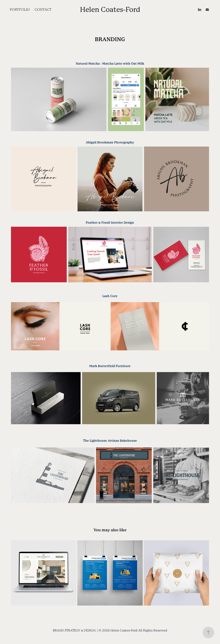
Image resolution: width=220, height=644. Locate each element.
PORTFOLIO (20, 10)
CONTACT (43, 10)
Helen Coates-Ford (110, 10)
